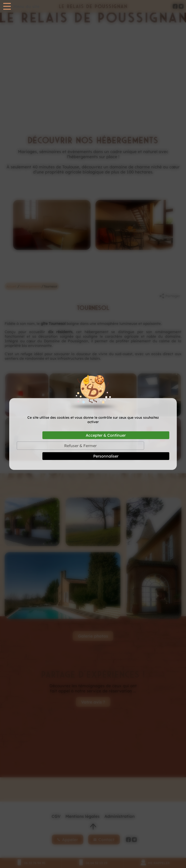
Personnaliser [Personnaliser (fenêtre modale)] (106, 456)
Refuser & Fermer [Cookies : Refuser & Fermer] (80, 446)
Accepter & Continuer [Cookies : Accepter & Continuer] (106, 435)
